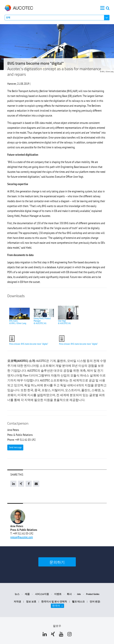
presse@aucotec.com (22, 537)
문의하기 (57, 562)
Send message (15, 447)
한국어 (58, 605)
